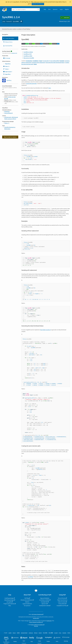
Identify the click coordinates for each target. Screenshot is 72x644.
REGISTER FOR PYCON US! (37, 4)
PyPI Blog (27, 598)
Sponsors (55, 9)
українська (31, 633)
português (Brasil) (24, 633)
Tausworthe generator (31, 84)
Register (67, 9)
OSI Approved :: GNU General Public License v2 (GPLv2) (11, 118)
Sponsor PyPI (45, 604)
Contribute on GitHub (44, 600)
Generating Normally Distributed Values (55, 63)
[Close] (70, 2)
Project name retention (9, 604)
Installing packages (9, 598)
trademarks (49, 621)
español (10, 633)
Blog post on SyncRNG (29, 58)
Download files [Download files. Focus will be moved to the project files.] (8, 46)
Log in (61, 9)
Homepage (7, 58)
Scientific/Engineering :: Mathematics (10, 128)
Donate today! (36, 618)
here (50, 88)
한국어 (69, 633)
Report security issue (62, 600)
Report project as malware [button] (10, 137)
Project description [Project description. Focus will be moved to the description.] (9, 38)
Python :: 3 (7, 123)
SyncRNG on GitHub (28, 52)
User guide (9, 602)
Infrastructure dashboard (27, 600)
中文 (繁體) (51, 633)
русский (56, 633)
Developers (7, 111)
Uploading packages (9, 600)
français (14, 633)
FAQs (10, 606)
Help (45, 9)
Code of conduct (62, 602)
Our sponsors (27, 606)
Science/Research (9, 113)
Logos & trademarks (27, 604)
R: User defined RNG (54, 61)
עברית (60, 633)
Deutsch (40, 633)
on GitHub (31, 577)
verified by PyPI (14, 53)
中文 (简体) (45, 633)
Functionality (46, 61)
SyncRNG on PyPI (28, 54)
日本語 (18, 633)
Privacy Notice (62, 604)
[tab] (10, 38)
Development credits (44, 606)
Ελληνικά (36, 633)
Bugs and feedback (45, 598)
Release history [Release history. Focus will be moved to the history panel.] (8, 42)
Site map (36, 626)
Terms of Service (62, 598)
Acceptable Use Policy (62, 606)
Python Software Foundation (35, 622)
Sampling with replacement (39, 63)
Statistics (27, 602)
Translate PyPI (44, 602)
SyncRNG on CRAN (28, 56)
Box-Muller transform (46, 330)
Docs (49, 9)
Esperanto (64, 633)
